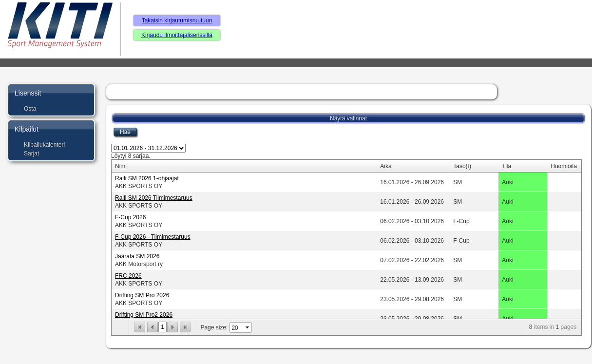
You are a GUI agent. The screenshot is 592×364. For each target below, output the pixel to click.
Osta (30, 109)
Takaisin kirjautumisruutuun (177, 20)
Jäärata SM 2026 (137, 256)
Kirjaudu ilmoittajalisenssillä (177, 35)
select (248, 327)
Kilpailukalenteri (44, 145)
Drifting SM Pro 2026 (142, 295)
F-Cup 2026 (130, 217)
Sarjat (31, 153)
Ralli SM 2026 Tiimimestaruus (154, 198)
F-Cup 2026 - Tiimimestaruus (153, 237)
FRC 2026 (128, 276)
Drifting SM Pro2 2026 (144, 315)
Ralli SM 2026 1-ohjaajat (147, 178)
